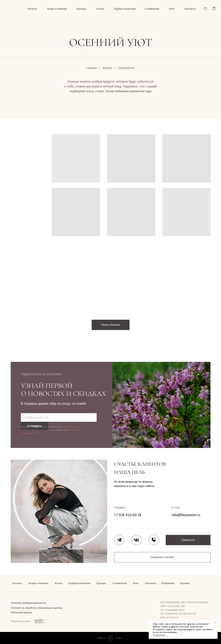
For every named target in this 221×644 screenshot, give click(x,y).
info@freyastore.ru (186, 515)
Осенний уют (126, 68)
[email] (59, 417)
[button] (188, 540)
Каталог (107, 68)
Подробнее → (161, 635)
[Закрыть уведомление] (215, 622)
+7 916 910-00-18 (128, 515)
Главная (92, 68)
